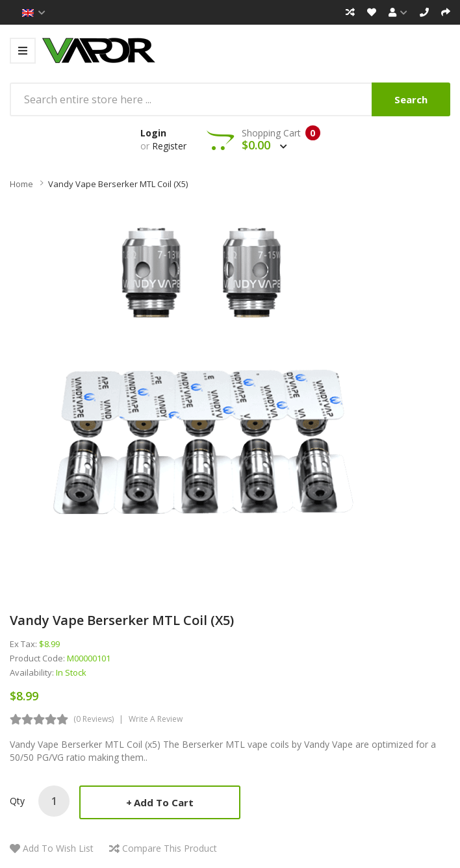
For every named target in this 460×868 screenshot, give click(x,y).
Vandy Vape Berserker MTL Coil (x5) (118, 184)
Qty (17, 801)
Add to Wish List (58, 848)
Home (21, 184)
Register (169, 146)
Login (153, 133)
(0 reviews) (94, 719)
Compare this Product (170, 848)
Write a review (156, 719)
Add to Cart (164, 802)
